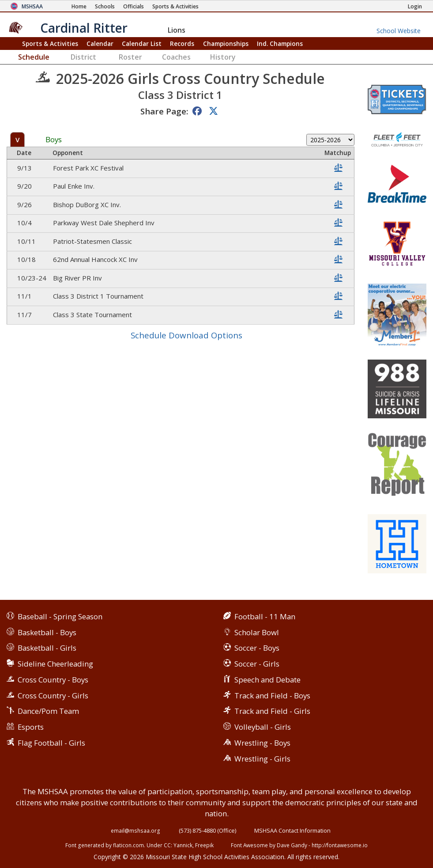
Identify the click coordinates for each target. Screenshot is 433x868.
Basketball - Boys (47, 632)
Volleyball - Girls (263, 727)
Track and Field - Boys (272, 696)
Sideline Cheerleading (55, 664)
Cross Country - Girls (53, 696)
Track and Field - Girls (272, 711)
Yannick (183, 845)
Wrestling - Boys (262, 743)
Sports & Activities (50, 44)
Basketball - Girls (47, 648)
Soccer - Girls (257, 664)
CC (167, 845)
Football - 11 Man (265, 616)
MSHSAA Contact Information (292, 830)
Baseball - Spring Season (60, 616)
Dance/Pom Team (48, 711)
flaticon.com (128, 845)
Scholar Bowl (257, 632)
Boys (54, 140)
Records (182, 44)
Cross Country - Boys (53, 680)
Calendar (100, 44)
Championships (226, 44)
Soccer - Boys (257, 648)
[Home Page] (79, 6)
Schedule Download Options (186, 335)
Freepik (204, 845)
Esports (31, 727)
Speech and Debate (267, 680)
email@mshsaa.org (136, 830)
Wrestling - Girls (262, 759)
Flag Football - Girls (51, 743)
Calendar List (142, 44)
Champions (280, 44)
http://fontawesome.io (340, 845)
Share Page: (164, 111)
